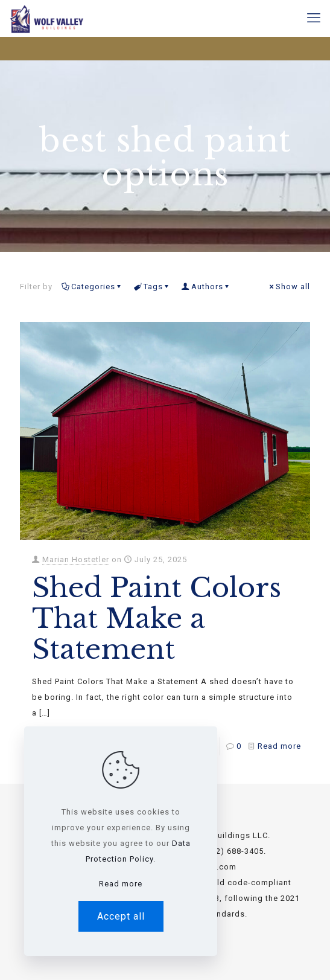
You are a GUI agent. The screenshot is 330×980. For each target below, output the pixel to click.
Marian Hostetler (76, 559)
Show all (289, 287)
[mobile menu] (314, 18)
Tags (152, 287)
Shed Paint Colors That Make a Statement (157, 618)
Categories (92, 287)
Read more (279, 746)
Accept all (121, 916)
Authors (206, 287)
